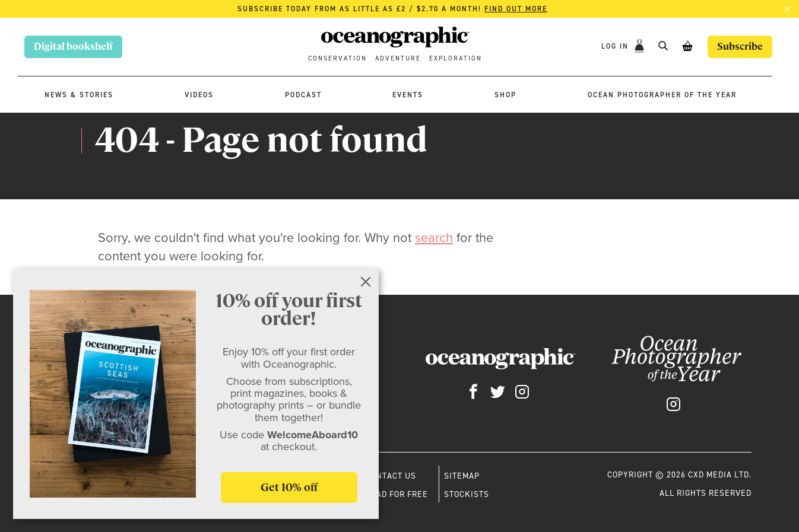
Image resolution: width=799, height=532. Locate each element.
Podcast (303, 95)
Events (408, 95)
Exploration (456, 58)
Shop (505, 95)
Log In (616, 46)
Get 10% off (289, 487)
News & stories (79, 95)
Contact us (391, 476)
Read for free (397, 494)
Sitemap (462, 476)
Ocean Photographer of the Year (662, 95)
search (434, 238)
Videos (199, 95)
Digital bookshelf (73, 47)
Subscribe (740, 47)
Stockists (467, 494)
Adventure (398, 58)
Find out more (516, 9)
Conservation (337, 58)
